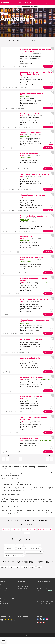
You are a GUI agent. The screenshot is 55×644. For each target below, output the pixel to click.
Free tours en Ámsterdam (32, 545)
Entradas (10, 549)
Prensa (2, 586)
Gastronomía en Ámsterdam (34, 552)
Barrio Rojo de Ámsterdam (29, 530)
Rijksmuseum (6, 530)
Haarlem (25, 567)
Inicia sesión (41, 3)
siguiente (47, 459)
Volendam (4, 567)
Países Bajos (4, 14)
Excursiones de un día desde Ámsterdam (29, 549)
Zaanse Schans (15, 567)
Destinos (21, 584)
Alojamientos (40, 593)
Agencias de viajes (42, 588)
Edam (39, 567)
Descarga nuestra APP (7, 599)
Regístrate (50, 3)
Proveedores (40, 584)
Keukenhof (27, 533)
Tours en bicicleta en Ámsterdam (14, 555)
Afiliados (39, 586)
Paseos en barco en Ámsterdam (14, 552)
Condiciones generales (25, 635)
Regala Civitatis (4, 591)
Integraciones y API (42, 591)
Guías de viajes (22, 588)
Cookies (51, 635)
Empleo (39, 595)
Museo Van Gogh (16, 530)
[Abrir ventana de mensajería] (3, 641)
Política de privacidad (43, 635)
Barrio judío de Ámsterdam (45, 530)
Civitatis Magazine (23, 586)
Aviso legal (34, 635)
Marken (32, 567)
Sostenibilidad (4, 588)
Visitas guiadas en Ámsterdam (13, 545)
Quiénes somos (4, 584)
